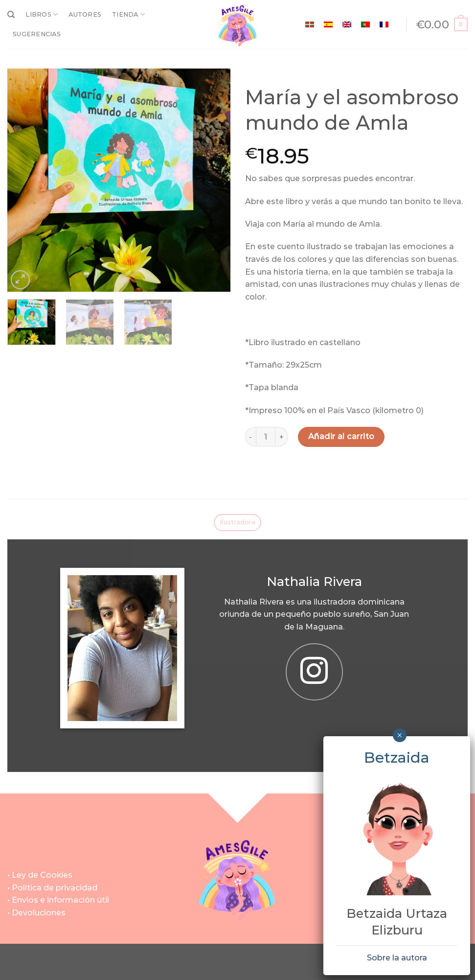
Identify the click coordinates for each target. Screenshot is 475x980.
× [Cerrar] (399, 735)
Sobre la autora (397, 958)
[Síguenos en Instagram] (314, 672)
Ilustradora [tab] (237, 522)
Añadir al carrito (341, 436)
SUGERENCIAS (37, 34)
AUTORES (85, 14)
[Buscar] (11, 15)
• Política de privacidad (52, 888)
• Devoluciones (36, 913)
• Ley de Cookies (40, 875)
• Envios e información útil (58, 900)
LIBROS (42, 14)
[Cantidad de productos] (266, 437)
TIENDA (128, 14)
